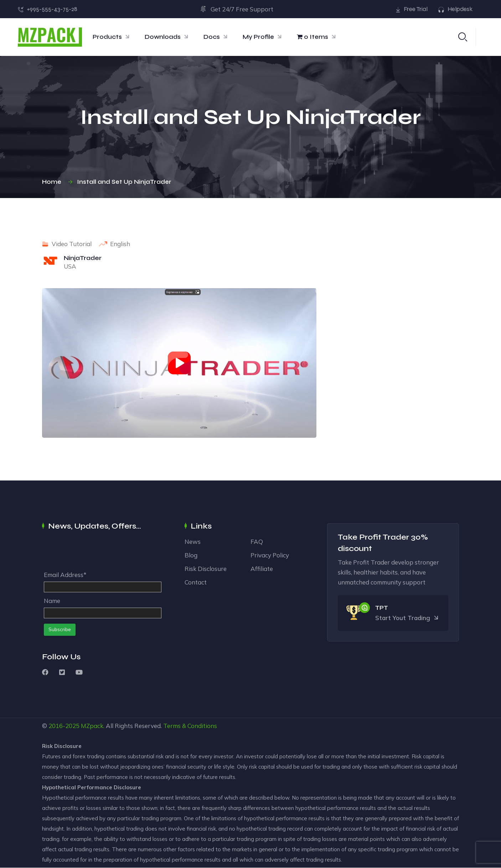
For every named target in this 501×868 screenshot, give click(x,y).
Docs (212, 37)
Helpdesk (460, 9)
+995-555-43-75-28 (52, 9)
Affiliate (262, 569)
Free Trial (416, 9)
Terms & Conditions (190, 726)
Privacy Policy (270, 555)
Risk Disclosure (206, 569)
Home (53, 182)
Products (107, 37)
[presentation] (98, 553)
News (193, 542)
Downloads (163, 37)
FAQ (257, 542)
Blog (191, 555)
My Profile (258, 37)
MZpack (92, 726)
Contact (196, 583)
